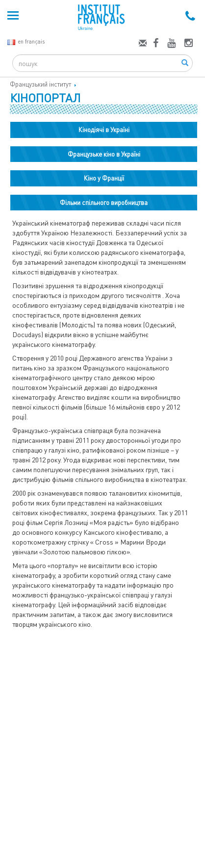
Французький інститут (40, 84)
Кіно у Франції (104, 178)
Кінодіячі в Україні (104, 130)
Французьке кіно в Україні (104, 154)
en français (26, 41)
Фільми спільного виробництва (104, 203)
